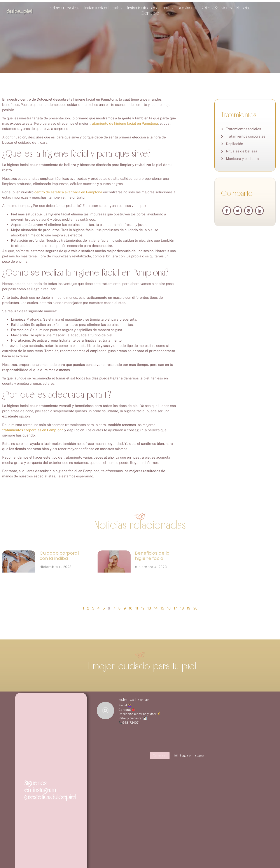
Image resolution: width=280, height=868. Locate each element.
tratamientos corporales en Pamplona (33, 430)
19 (189, 608)
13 (149, 608)
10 (131, 608)
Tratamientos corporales (150, 8)
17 (175, 608)
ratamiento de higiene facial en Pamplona (124, 123)
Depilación (188, 8)
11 (137, 608)
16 (169, 608)
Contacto (150, 13)
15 (162, 608)
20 (195, 608)
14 (156, 608)
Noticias (243, 8)
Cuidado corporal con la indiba (59, 556)
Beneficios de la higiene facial (152, 556)
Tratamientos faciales (103, 8)
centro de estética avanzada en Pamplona (68, 192)
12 (143, 608)
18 (182, 608)
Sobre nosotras (64, 8)
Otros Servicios (217, 8)
